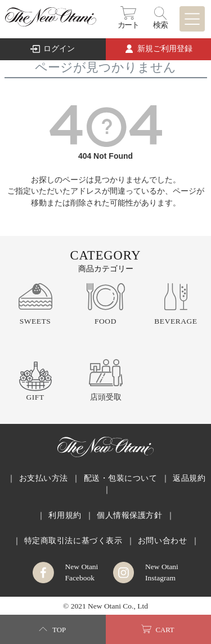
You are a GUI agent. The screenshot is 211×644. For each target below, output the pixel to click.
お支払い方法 (44, 478)
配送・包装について (121, 478)
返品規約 (189, 478)
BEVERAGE (176, 321)
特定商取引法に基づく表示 (73, 541)
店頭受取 (106, 397)
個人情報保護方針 (129, 515)
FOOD (105, 321)
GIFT (35, 397)
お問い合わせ (162, 541)
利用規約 (65, 515)
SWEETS (35, 321)
